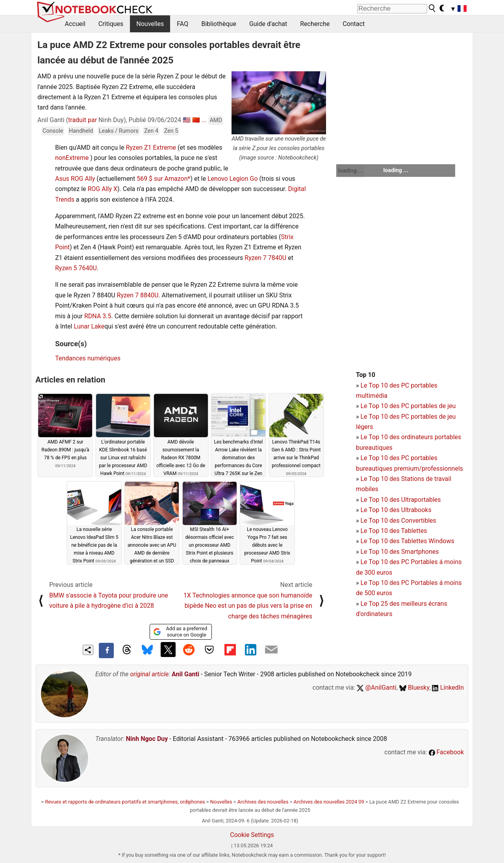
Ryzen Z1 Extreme (151, 148)
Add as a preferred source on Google (180, 632)
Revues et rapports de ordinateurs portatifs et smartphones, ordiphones (125, 802)
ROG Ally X (102, 189)
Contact (354, 24)
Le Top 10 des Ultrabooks (396, 510)
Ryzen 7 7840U (265, 258)
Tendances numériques (88, 358)
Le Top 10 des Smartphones (399, 552)
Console (53, 131)
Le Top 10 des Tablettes (394, 531)
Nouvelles (150, 24)
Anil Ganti (185, 674)
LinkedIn (448, 688)
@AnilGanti (377, 688)
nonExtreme (72, 158)
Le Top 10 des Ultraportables (400, 500)
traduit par (82, 120)
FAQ (183, 24)
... (204, 120)
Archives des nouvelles (263, 802)
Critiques (111, 24)
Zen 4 (151, 131)
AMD (216, 120)
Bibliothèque (219, 24)
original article (149, 674)
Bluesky (414, 688)
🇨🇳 (196, 120)
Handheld (81, 131)
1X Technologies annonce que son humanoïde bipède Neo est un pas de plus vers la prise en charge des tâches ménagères (248, 606)
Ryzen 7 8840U (138, 295)
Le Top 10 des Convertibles (398, 521)
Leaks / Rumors (119, 131)
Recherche (315, 24)
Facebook (446, 752)
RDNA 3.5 (98, 316)
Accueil (75, 24)
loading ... (350, 171)
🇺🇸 (187, 120)
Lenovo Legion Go (233, 179)
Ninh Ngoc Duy (147, 739)
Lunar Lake (89, 326)
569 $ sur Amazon (162, 179)
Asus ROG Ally (75, 179)
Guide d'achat (268, 24)
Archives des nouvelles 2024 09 (329, 802)
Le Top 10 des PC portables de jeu (408, 406)
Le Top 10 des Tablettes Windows (407, 541)
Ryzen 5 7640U (76, 268)
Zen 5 (171, 131)
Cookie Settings (252, 835)
